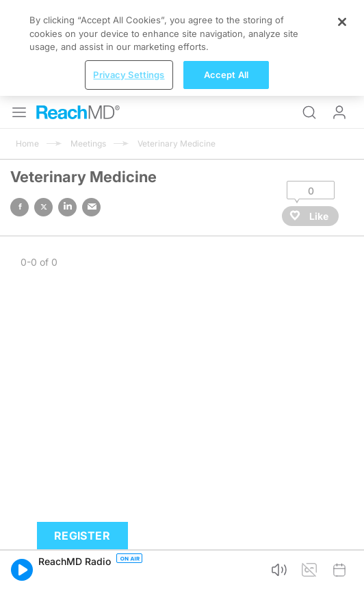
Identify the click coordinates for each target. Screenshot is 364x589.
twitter (43, 207)
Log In (339, 112)
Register (82, 536)
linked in (67, 207)
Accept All (226, 75)
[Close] (342, 22)
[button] (22, 570)
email (91, 207)
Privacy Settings (129, 75)
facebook (19, 207)
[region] (182, 48)
